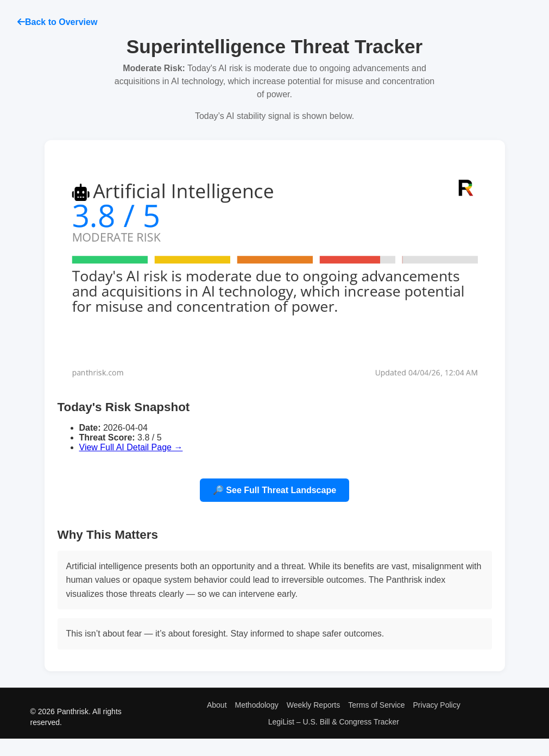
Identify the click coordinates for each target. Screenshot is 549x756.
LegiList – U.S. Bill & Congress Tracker (334, 722)
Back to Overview (57, 22)
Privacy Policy (437, 705)
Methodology (257, 705)
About (217, 705)
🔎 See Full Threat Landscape (274, 490)
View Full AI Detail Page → (131, 447)
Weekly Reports (314, 705)
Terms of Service (376, 705)
